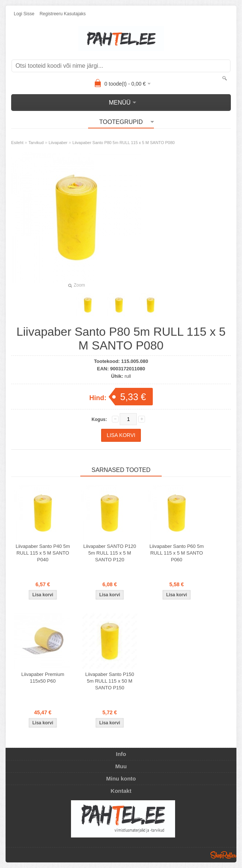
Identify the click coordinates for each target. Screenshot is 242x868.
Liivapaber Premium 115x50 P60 (43, 678)
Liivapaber (58, 143)
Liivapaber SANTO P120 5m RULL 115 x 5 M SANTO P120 (110, 553)
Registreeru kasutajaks (62, 14)
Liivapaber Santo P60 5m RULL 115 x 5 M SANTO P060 (177, 553)
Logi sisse (24, 14)
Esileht (17, 143)
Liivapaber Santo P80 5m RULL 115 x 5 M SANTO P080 (124, 143)
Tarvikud (36, 143)
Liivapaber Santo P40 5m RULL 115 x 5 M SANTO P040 (43, 553)
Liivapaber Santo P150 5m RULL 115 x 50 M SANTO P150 (110, 681)
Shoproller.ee (223, 855)
